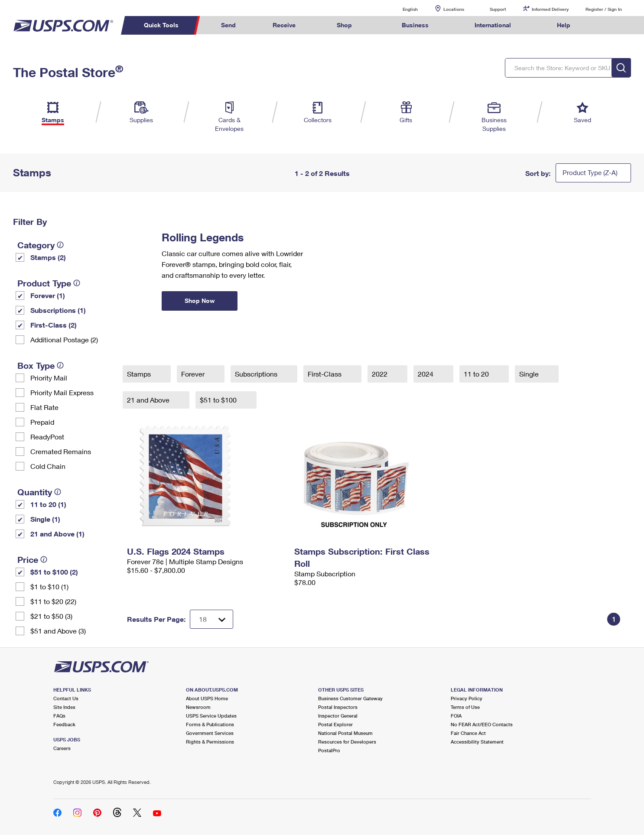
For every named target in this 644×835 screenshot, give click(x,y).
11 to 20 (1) (48, 504)
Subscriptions (257, 374)
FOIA (456, 716)
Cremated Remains (61, 451)
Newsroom (198, 707)
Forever (194, 374)
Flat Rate (44, 407)
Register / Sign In (604, 9)
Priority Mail (49, 378)
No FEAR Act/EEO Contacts (482, 724)
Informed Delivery (550, 9)
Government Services (210, 733)
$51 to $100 (219, 400)
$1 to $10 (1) (49, 586)
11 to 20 (477, 374)
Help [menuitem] (564, 25)
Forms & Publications (210, 724)
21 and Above (149, 400)
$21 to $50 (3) (51, 616)
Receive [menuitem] (284, 25)
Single (530, 374)
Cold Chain (48, 466)
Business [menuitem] (415, 25)
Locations (454, 9)
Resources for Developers (347, 742)
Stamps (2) (48, 257)
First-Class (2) (54, 325)
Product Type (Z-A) (590, 172)
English (401, 9)
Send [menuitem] (228, 25)
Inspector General (338, 716)
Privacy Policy (467, 698)
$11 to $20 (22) (53, 601)
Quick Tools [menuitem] (161, 25)
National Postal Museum (345, 733)
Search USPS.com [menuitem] (605, 25)
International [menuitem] (493, 25)
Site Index (64, 707)
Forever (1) (48, 295)
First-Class (325, 374)
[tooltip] (60, 245)
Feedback (64, 724)
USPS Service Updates (211, 716)
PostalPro (329, 750)
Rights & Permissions (210, 742)
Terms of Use (465, 707)
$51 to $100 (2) (54, 572)
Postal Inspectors (338, 707)
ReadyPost (47, 437)
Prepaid (42, 422)
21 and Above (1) (57, 534)
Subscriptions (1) (58, 310)
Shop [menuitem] (344, 25)
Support (498, 9)
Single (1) (45, 519)
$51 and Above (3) (58, 631)
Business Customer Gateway (350, 698)
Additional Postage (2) (64, 340)
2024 (426, 374)
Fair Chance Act (468, 733)
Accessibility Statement (477, 742)
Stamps (140, 374)
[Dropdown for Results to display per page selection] (211, 619)
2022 (381, 374)
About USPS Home (207, 698)
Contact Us (66, 698)
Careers (62, 748)
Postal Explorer (335, 724)
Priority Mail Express (62, 392)
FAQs (59, 716)
